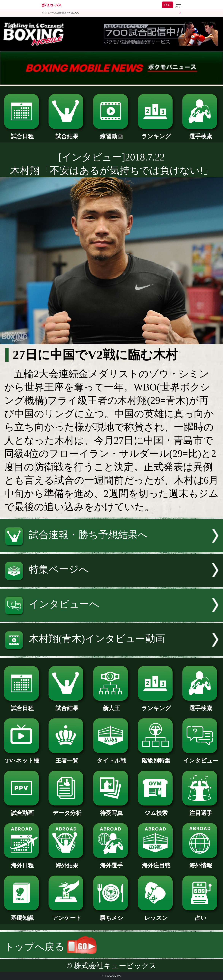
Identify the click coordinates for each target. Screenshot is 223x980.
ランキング (156, 134)
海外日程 (22, 863)
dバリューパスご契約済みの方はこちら (61, 13)
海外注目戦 (156, 863)
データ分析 (67, 810)
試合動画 (22, 810)
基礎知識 (22, 915)
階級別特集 (156, 758)
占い (201, 915)
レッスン (156, 915)
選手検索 (201, 134)
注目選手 (201, 810)
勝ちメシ (111, 915)
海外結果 (67, 863)
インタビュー (201, 758)
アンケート (67, 915)
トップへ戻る (50, 947)
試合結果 (67, 134)
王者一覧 (67, 758)
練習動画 (111, 134)
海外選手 (111, 863)
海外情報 (201, 863)
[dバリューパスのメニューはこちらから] (178, 5)
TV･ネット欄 (22, 758)
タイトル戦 (111, 758)
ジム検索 (156, 810)
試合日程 (22, 134)
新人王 (111, 705)
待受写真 (111, 810)
